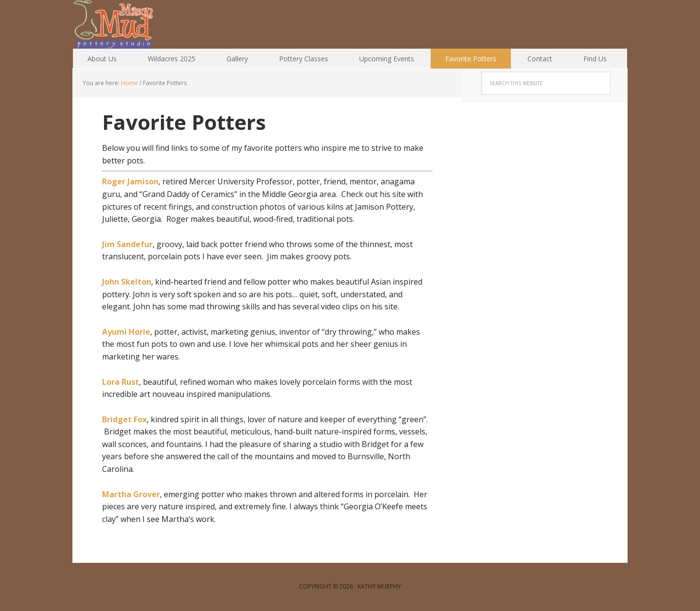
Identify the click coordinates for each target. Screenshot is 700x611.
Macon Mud (136, 24)
